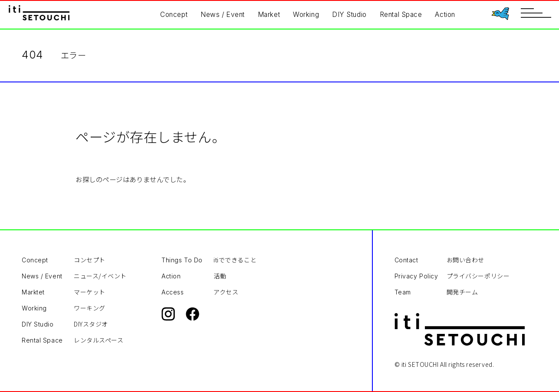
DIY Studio (349, 15)
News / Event (223, 15)
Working (306, 15)
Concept (174, 15)
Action (445, 15)
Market (269, 15)
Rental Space (401, 15)
